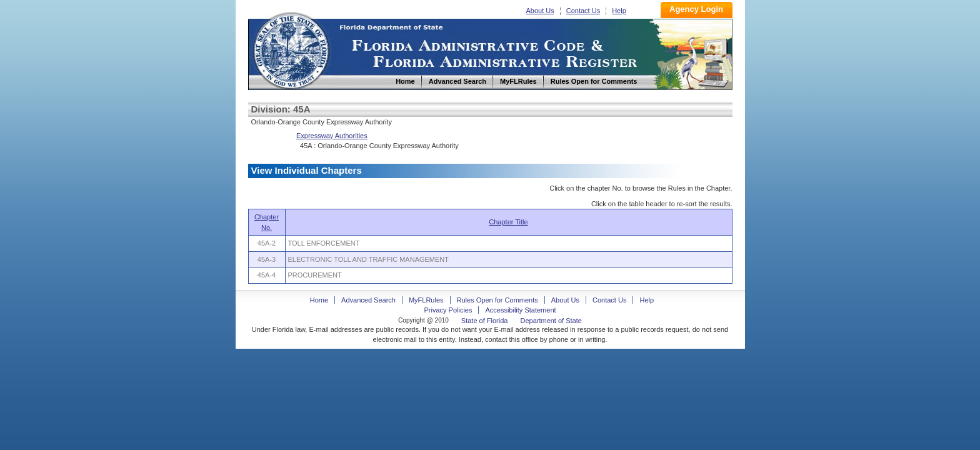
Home (291, 49)
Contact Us (583, 11)
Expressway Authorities (332, 136)
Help (619, 11)
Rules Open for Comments (497, 300)
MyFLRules (426, 300)
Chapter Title (508, 222)
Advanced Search (368, 300)
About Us (540, 11)
